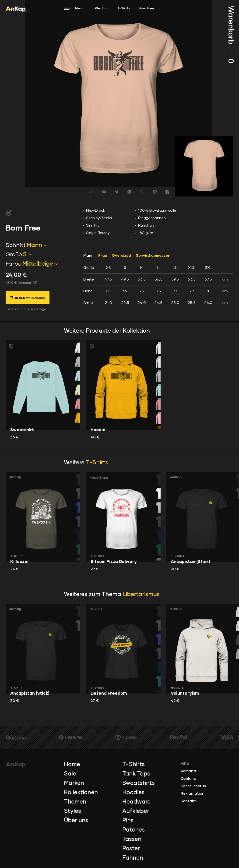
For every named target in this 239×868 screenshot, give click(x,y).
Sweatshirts (139, 783)
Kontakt (188, 801)
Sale (70, 774)
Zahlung (188, 779)
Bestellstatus (193, 786)
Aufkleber (136, 811)
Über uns (76, 821)
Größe (14, 255)
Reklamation (193, 793)
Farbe (14, 264)
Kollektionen (81, 793)
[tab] (158, 285)
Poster (131, 849)
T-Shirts (124, 8)
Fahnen (133, 858)
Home (72, 765)
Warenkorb (231, 34)
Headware (136, 802)
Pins (128, 821)
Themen (75, 802)
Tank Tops (136, 774)
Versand (188, 771)
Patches (134, 830)
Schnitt (16, 245)
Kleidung (102, 8)
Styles (72, 811)
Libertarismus (141, 594)
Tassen (132, 839)
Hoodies (133, 793)
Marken (74, 783)
